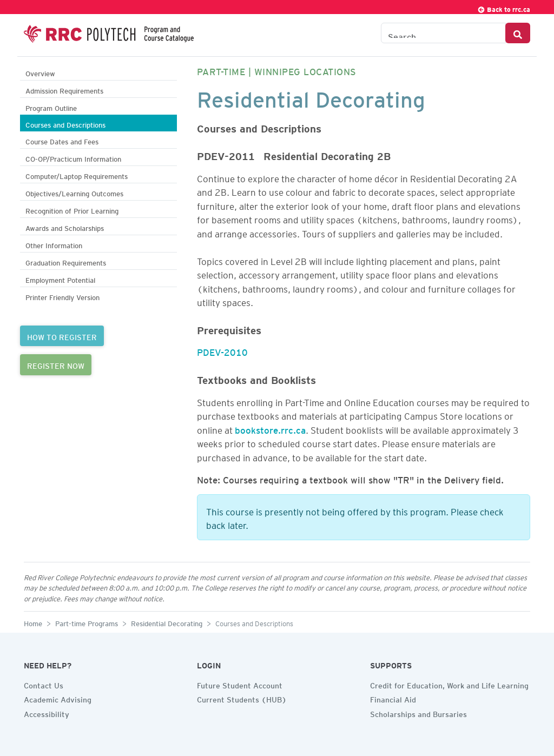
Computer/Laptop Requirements (77, 175)
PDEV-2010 (222, 350)
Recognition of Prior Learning (72, 210)
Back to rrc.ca (504, 8)
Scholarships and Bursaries (418, 713)
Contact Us (44, 684)
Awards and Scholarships (65, 227)
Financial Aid (393, 698)
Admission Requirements (64, 89)
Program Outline (51, 107)
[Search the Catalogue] (443, 33)
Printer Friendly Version (62, 296)
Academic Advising (58, 698)
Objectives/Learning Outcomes (74, 192)
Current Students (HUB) (242, 698)
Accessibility (47, 713)
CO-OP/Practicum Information (73, 158)
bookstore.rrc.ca (270, 428)
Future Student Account (240, 684)
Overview (40, 72)
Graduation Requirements (66, 261)
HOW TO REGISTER (62, 336)
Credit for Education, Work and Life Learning (449, 684)
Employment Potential (60, 279)
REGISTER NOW (56, 364)
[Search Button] (518, 33)
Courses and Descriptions (65, 124)
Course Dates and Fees (62, 140)
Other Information (54, 244)
